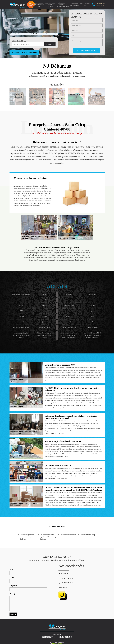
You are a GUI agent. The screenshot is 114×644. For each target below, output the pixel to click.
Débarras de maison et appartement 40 (63, 5)
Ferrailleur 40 (85, 5)
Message (12, 594)
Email (12, 577)
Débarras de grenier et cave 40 (50, 5)
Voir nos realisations (24, 52)
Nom (11, 569)
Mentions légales (71, 639)
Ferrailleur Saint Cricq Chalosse (87, 536)
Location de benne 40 (75, 5)
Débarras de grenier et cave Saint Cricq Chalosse (27, 537)
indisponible (63, 588)
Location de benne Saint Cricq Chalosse (68, 536)
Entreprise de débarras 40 (39, 5)
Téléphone (13, 586)
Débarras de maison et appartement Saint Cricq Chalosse (48, 537)
